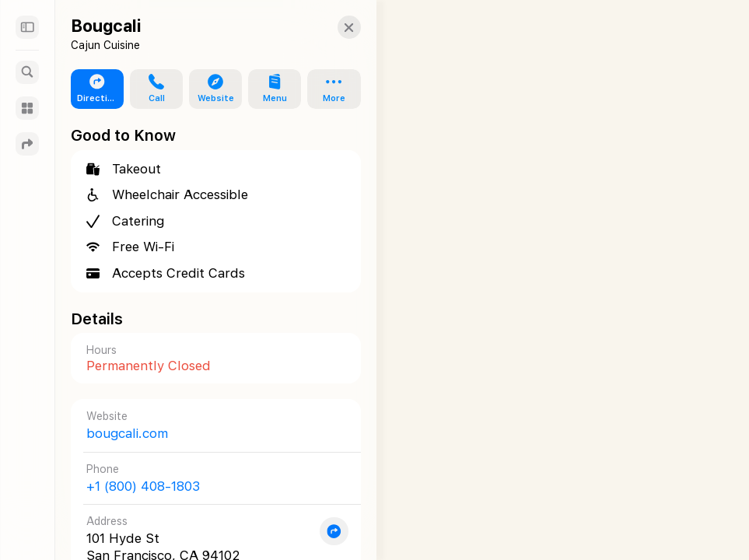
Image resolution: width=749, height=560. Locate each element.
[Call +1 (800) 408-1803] (208, 478)
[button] (334, 27)
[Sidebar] (27, 27)
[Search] (27, 72)
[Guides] (27, 108)
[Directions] (27, 144)
